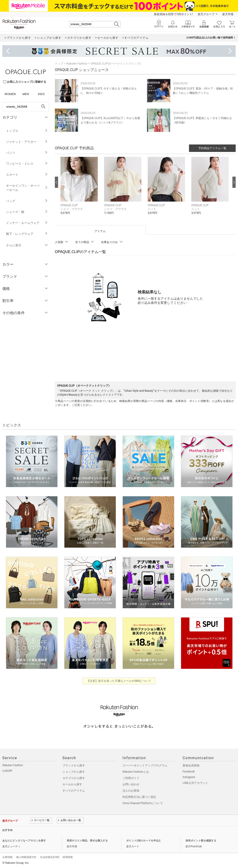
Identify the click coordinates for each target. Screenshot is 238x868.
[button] (80, 189)
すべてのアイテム (74, 791)
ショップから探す (74, 772)
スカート (27, 175)
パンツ (27, 153)
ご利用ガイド (131, 778)
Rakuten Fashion (77, 64)
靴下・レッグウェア (27, 234)
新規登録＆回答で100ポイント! (173, 14)
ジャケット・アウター (27, 142)
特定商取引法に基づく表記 (139, 797)
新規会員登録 (191, 765)
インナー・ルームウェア (27, 223)
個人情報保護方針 (26, 857)
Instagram (189, 777)
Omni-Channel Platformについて (143, 803)
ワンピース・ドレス (27, 164)
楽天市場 (228, 14)
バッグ (27, 201)
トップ (59, 64)
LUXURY (7, 771)
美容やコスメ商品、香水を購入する (87, 841)
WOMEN (10, 94)
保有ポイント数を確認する (201, 841)
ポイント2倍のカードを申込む (144, 841)
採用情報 (68, 857)
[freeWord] (26, 107)
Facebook (189, 772)
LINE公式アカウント (195, 783)
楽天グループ (206, 14)
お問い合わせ (131, 784)
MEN (26, 94)
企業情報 (7, 857)
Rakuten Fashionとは (136, 772)
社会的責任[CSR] (50, 857)
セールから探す (72, 784)
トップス (27, 131)
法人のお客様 (131, 791)
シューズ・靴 (27, 212)
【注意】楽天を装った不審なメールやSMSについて (119, 681)
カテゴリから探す (74, 778)
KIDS (41, 94)
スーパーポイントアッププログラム (145, 765)
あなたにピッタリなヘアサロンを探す (24, 841)
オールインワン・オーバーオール (27, 188)
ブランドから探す (74, 765)
